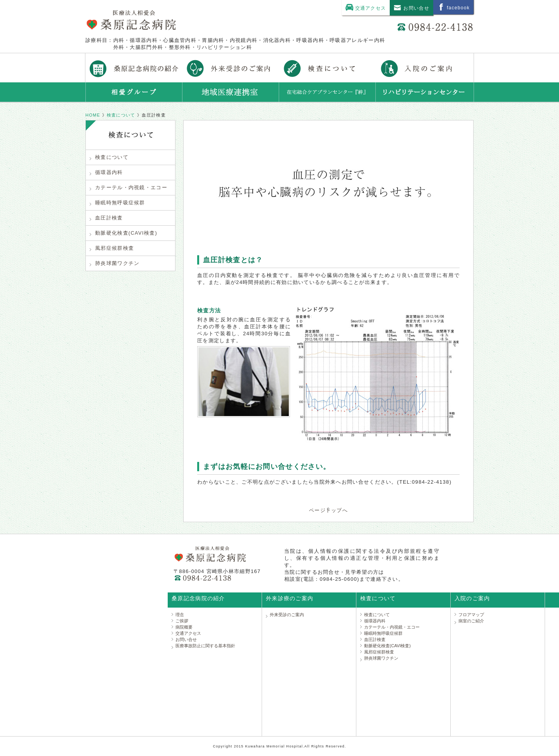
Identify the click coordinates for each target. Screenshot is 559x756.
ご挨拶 (182, 621)
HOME (93, 115)
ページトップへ (328, 510)
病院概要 (184, 627)
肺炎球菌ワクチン (115, 263)
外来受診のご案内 (287, 615)
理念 (180, 615)
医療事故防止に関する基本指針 (205, 646)
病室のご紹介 (471, 621)
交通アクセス (188, 633)
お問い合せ (186, 639)
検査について (121, 115)
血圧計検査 (106, 218)
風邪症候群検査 (112, 248)
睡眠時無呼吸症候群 (117, 203)
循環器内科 (106, 172)
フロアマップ (471, 615)
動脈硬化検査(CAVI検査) (123, 233)
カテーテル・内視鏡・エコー (128, 187)
